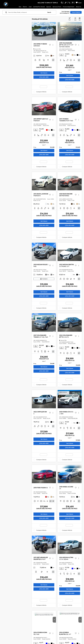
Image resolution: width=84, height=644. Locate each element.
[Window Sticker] (53, 501)
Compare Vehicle (41, 92)
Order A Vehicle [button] (76, 12)
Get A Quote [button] (44, 73)
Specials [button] (49, 7)
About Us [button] (78, 7)
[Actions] (53, 45)
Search (49, 12)
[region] (70, 72)
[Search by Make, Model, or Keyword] (27, 12)
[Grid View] (75, 19)
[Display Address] (73, 3)
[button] (54, 31)
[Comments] (53, 60)
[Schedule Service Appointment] (66, 3)
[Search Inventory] (62, 3)
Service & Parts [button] (57, 7)
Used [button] (30, 7)
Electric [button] (25, 7)
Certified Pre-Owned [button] (39, 7)
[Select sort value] (70, 19)
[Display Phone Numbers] (69, 3)
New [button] (20, 7)
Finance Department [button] (69, 7)
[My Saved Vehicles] (78, 3)
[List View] (80, 19)
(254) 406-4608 (44, 77)
